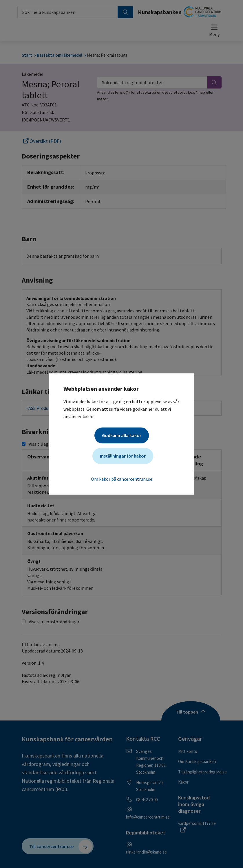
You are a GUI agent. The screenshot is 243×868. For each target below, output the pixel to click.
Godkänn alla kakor (122, 435)
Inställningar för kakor (123, 456)
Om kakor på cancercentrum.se (122, 479)
